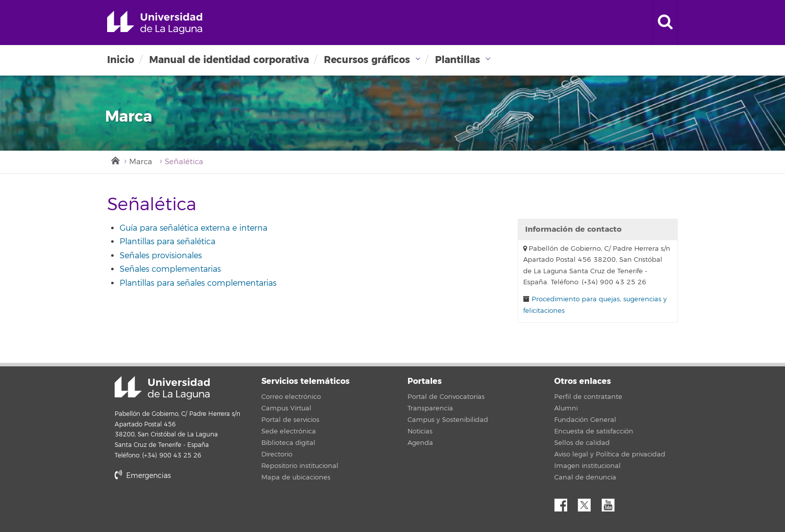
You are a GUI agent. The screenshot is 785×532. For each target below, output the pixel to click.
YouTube (612, 502)
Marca (141, 162)
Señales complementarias (170, 269)
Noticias (420, 431)
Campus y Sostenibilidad (448, 420)
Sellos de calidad (582, 443)
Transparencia (430, 408)
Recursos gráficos (367, 60)
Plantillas (458, 60)
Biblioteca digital (288, 443)
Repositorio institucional (300, 466)
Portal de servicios (290, 420)
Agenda (420, 443)
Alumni (566, 408)
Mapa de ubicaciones (296, 477)
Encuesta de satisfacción (594, 431)
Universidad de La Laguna (155, 23)
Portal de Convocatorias (446, 397)
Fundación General (585, 420)
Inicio (121, 60)
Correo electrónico (291, 397)
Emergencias (143, 476)
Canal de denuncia (585, 477)
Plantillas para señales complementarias (198, 283)
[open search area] (665, 23)
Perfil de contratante (588, 397)
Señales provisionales (161, 256)
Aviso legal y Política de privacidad (610, 454)
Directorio (277, 454)
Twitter (588, 502)
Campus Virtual (286, 408)
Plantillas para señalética (167, 242)
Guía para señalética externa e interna (193, 228)
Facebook (565, 502)
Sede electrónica (289, 431)
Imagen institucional (587, 466)
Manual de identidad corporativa (229, 60)
